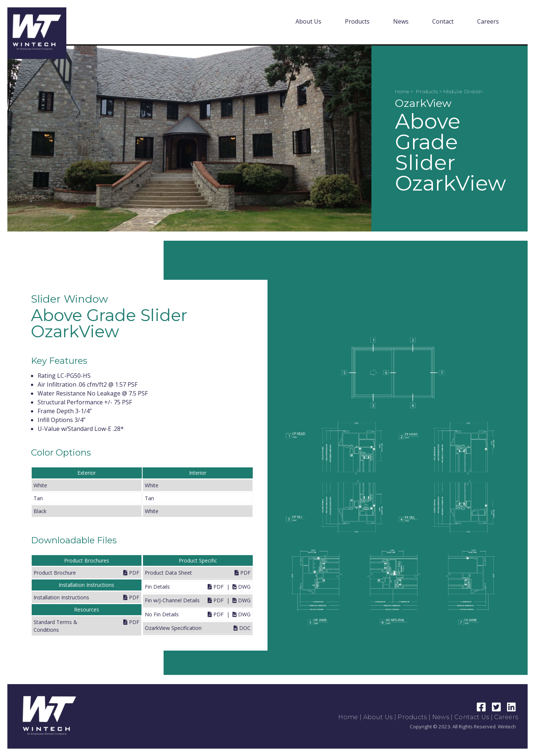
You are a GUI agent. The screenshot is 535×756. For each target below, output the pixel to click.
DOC (242, 628)
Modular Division (463, 91)
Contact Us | (474, 717)
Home (348, 717)
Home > (405, 91)
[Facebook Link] (482, 708)
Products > (430, 91)
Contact (443, 21)
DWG (242, 587)
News (401, 21)
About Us (308, 21)
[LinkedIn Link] (512, 708)
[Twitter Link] (497, 708)
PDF (131, 573)
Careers (488, 21)
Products (357, 21)
